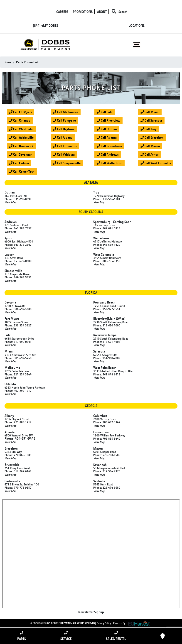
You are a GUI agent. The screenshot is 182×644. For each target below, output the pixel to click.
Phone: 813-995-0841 (18, 342)
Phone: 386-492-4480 (18, 309)
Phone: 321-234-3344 (18, 374)
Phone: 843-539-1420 (107, 245)
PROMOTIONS (83, 12)
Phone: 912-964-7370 (107, 471)
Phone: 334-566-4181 (107, 199)
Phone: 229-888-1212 (18, 422)
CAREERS (62, 12)
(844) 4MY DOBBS (45, 26)
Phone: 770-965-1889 (18, 455)
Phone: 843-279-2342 (18, 245)
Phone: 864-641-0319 (107, 228)
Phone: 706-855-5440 (107, 438)
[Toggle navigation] (136, 45)
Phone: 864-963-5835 (18, 277)
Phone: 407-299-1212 (18, 391)
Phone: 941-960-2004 (107, 358)
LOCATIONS (137, 26)
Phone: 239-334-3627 (18, 325)
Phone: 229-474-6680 (107, 487)
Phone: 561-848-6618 (107, 374)
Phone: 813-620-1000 (107, 325)
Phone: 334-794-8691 (18, 199)
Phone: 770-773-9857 (18, 487)
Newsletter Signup (91, 612)
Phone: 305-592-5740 (18, 358)
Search (120, 12)
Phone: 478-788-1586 (107, 455)
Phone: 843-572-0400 (18, 261)
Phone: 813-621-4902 (107, 342)
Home (7, 62)
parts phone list (27, 62)
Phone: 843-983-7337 (18, 228)
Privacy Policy (104, 623)
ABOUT (102, 12)
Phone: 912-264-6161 (18, 471)
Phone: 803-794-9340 (107, 261)
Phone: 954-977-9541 (107, 309)
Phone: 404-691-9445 (20, 438)
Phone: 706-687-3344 (107, 422)
